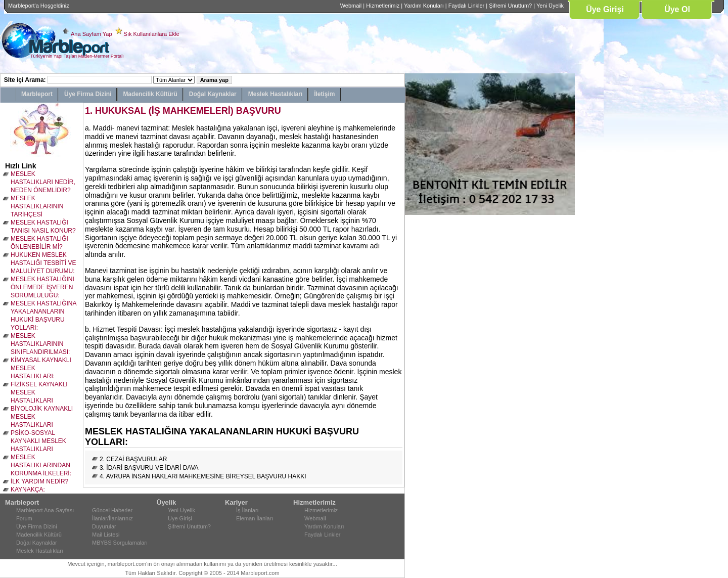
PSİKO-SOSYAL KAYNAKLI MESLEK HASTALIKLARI (38, 441)
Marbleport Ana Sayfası (45, 510)
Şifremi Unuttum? (510, 6)
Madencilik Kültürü (150, 94)
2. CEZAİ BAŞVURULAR (133, 459)
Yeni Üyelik (550, 6)
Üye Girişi (605, 9)
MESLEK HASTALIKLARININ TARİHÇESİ (37, 206)
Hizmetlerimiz (383, 6)
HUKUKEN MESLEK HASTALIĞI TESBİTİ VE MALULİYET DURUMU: (43, 263)
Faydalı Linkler (467, 6)
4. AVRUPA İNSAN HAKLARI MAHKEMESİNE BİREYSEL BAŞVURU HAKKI (203, 476)
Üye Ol (677, 9)
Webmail (351, 6)
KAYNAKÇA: (28, 490)
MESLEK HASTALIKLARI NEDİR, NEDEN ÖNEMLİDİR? (43, 182)
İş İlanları (247, 510)
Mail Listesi (106, 535)
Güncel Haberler (112, 510)
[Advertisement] (435, 367)
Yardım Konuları (424, 6)
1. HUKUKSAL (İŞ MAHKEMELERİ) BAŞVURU (183, 111)
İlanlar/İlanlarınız (112, 518)
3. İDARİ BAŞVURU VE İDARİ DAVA (149, 468)
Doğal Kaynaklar (213, 94)
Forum (24, 518)
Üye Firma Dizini (88, 94)
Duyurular (104, 526)
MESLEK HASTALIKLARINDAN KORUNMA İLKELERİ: (41, 465)
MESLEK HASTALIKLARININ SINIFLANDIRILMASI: (40, 344)
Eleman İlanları (255, 518)
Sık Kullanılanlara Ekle (152, 34)
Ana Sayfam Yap (92, 34)
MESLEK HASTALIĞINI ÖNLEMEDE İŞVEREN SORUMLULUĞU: (42, 287)
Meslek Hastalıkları (275, 94)
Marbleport (37, 94)
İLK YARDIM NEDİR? (39, 481)
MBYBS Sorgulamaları (120, 543)
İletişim (324, 94)
